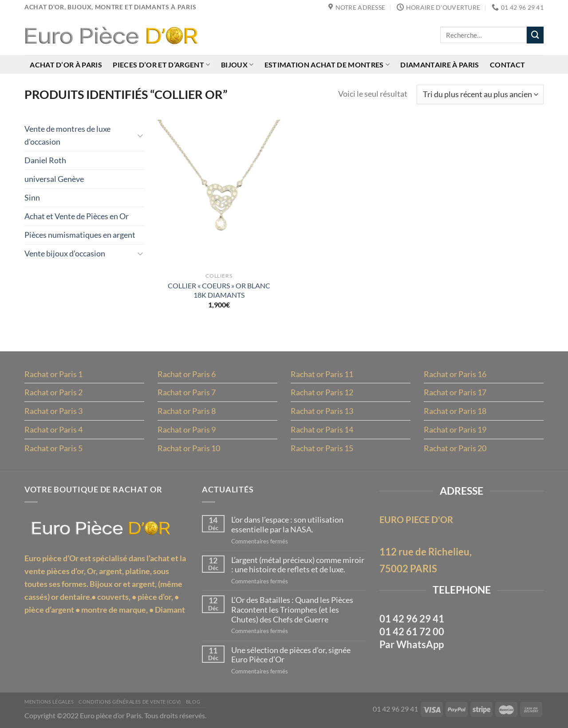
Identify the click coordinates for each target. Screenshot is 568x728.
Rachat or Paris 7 (187, 392)
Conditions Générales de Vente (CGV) (130, 702)
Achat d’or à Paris (66, 65)
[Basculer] (140, 135)
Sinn (32, 197)
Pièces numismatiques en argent (80, 235)
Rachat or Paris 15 (322, 448)
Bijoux (237, 65)
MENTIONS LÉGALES (49, 702)
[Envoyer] (535, 35)
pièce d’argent (49, 610)
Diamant (170, 610)
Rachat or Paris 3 (53, 411)
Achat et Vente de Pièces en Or (77, 216)
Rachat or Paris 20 (455, 448)
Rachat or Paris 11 (322, 374)
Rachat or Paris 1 (53, 374)
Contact (507, 65)
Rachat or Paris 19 (455, 429)
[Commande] (480, 94)
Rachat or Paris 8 (187, 411)
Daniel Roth (45, 160)
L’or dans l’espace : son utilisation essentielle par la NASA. (287, 525)
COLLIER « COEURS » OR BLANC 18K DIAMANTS (219, 290)
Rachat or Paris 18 (455, 411)
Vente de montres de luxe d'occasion (67, 135)
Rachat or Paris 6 (187, 374)
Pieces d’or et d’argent (161, 65)
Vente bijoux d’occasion (65, 253)
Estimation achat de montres (327, 65)
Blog (193, 702)
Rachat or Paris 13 (322, 411)
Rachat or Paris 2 (53, 392)
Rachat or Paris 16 (455, 374)
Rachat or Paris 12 (322, 392)
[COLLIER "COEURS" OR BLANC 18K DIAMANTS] (219, 193)
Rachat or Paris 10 (189, 448)
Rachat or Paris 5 (53, 448)
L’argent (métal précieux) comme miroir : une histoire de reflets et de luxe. (298, 565)
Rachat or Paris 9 (187, 429)
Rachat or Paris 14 (322, 429)
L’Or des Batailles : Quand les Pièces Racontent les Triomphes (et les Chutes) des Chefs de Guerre (292, 610)
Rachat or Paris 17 (455, 392)
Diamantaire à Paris (440, 65)
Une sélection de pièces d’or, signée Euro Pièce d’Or (291, 655)
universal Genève (54, 179)
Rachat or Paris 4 (53, 429)
